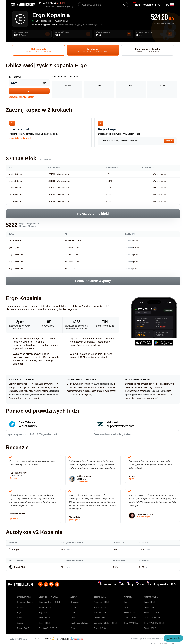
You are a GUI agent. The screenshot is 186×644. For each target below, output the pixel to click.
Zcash (20, 621)
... (29, 91)
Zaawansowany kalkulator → (23, 97)
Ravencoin (75, 601)
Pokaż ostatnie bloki (93, 214)
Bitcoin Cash (130, 611)
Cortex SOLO (100, 625)
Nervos (127, 606)
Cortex (73, 625)
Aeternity (128, 597)
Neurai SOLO (100, 611)
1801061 (51, 188)
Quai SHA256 (130, 616)
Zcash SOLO (44, 621)
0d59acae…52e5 (73, 241)
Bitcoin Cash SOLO (153, 611)
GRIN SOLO (99, 616)
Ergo (16, 550)
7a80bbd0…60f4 (73, 255)
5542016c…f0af (72, 262)
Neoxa (73, 606)
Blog (131, 585)
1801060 (51, 195)
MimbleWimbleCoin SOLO (105, 621)
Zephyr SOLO (100, 597)
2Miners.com (24, 637)
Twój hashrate (15, 77)
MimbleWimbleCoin (79, 621)
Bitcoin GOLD (23, 625)
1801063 (51, 175)
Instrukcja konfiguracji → (21, 139)
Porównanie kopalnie (134, 637)
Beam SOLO (150, 601)
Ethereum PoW (24, 597)
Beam (127, 601)
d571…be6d (71, 269)
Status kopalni (108, 585)
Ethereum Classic (25, 601)
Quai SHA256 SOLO (153, 616)
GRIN (73, 616)
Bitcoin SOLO (150, 625)
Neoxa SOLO (100, 606)
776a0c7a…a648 (73, 248)
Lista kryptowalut (158, 585)
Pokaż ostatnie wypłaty (93, 281)
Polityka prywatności (153, 637)
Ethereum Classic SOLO (50, 601)
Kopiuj (169, 141)
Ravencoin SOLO (102, 601)
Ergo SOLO (20, 568)
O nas (141, 585)
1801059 (51, 202)
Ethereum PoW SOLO (49, 597)
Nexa (19, 616)
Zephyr (74, 597)
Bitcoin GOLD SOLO (48, 625)
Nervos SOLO (150, 606)
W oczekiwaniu (64, 175)
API (122, 585)
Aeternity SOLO (151, 597)
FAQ (173, 585)
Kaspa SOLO (45, 606)
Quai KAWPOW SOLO (154, 621)
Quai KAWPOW (131, 621)
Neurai (73, 611)
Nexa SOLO (44, 616)
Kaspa (20, 606)
